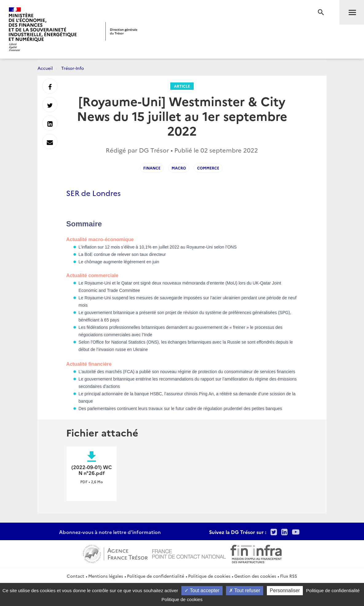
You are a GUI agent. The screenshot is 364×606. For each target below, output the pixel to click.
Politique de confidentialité (156, 576)
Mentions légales (106, 576)
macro (179, 168)
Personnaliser (285, 590)
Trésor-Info (73, 68)
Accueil (45, 68)
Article (182, 86)
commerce (208, 168)
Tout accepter (202, 590)
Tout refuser (245, 590)
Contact (75, 576)
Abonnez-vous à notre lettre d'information (110, 532)
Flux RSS (289, 576)
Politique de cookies (209, 576)
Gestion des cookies (255, 576)
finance (152, 168)
